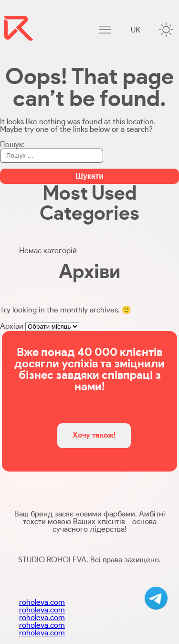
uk (136, 30)
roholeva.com (42, 602)
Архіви (12, 326)
